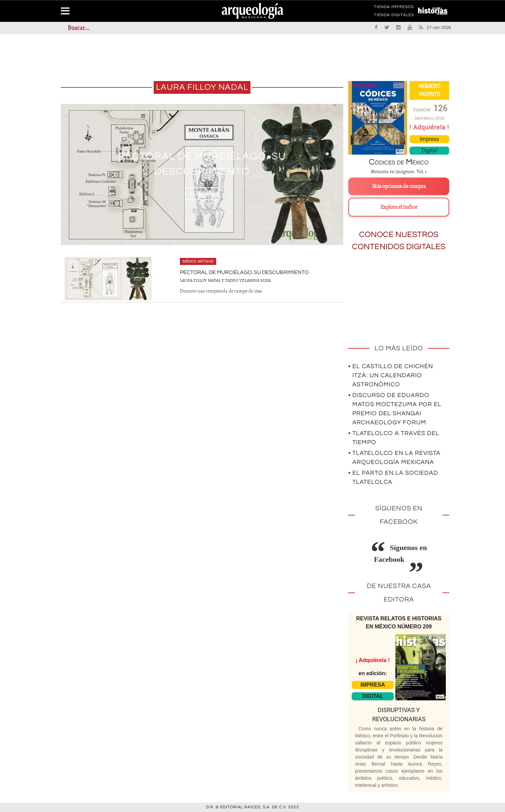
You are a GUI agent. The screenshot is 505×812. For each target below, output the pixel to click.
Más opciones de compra (399, 186)
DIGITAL (373, 696)
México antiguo (198, 261)
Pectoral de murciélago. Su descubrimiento (244, 272)
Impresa (430, 139)
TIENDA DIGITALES (394, 16)
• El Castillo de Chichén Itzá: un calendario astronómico (391, 375)
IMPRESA (373, 685)
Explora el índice (399, 207)
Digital (429, 150)
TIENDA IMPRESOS (394, 8)
